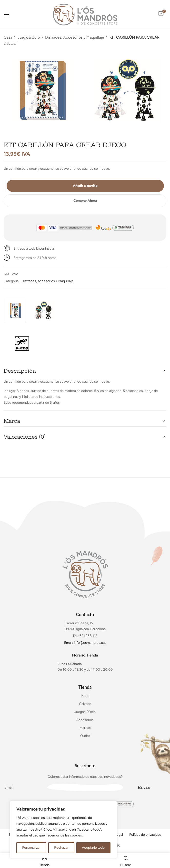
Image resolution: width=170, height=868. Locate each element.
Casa (8, 37)
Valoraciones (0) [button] (25, 437)
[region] (63, 830)
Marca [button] (12, 421)
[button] (161, 16)
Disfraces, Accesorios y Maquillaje (75, 37)
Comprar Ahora (85, 201)
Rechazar (61, 848)
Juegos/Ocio (29, 37)
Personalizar (31, 848)
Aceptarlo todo (93, 848)
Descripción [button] (20, 371)
